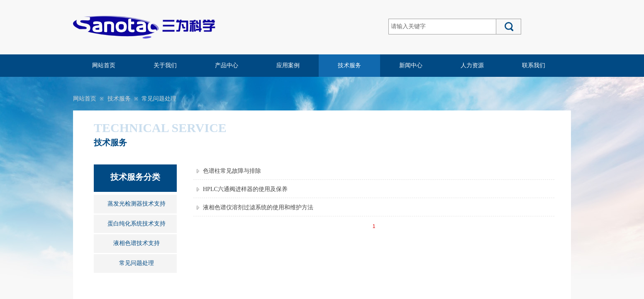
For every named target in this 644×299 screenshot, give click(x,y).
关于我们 (165, 65)
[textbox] (442, 27)
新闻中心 (411, 65)
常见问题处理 (159, 99)
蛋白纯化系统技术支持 (137, 224)
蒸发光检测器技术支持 (137, 204)
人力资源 (472, 65)
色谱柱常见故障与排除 (232, 171)
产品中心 (227, 65)
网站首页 (104, 65)
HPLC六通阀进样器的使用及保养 (245, 189)
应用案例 (288, 65)
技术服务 (349, 65)
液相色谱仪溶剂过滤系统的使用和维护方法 (258, 207)
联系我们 (534, 65)
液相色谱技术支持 (137, 243)
